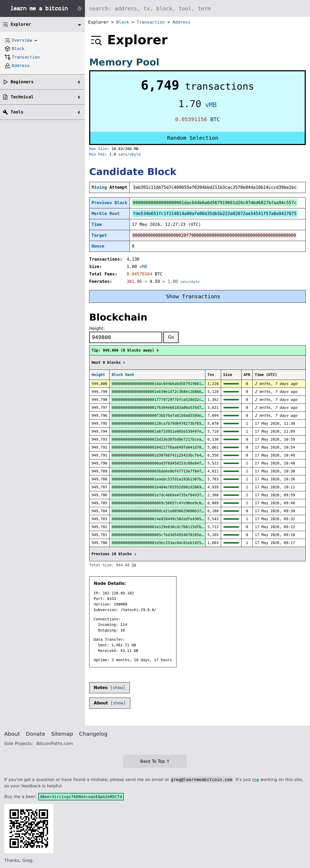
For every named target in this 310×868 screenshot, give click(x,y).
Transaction (151, 22)
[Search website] (197, 8)
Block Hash (123, 375)
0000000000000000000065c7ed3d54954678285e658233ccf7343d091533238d (183, 535)
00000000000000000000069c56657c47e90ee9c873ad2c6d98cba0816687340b (183, 503)
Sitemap (62, 734)
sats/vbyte (130, 154)
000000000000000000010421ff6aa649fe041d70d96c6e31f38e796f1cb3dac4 (183, 447)
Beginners (22, 82)
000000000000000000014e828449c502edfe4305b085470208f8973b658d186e (183, 519)
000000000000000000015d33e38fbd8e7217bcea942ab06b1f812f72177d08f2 (183, 439)
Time (97, 224)
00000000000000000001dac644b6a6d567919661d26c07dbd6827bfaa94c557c (183, 384)
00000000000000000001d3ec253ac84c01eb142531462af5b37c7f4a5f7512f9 (183, 543)
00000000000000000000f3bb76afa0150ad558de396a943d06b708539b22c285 (183, 415)
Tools (17, 112)
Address (181, 22)
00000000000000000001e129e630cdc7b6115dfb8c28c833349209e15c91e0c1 (183, 527)
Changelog (93, 734)
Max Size (98, 149)
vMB (211, 105)
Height (98, 375)
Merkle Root (106, 214)
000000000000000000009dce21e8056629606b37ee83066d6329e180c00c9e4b (183, 511)
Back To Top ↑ (155, 761)
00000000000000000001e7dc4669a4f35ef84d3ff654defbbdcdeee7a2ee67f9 (183, 495)
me (255, 780)
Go (171, 337)
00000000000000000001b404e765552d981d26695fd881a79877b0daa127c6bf (183, 487)
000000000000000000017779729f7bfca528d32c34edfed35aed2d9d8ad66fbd (183, 400)
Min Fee (97, 154)
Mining (99, 187)
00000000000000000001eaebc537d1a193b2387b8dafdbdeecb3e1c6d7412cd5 (183, 479)
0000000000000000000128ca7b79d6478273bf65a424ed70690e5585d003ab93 (183, 423)
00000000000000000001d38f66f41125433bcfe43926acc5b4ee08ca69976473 (183, 455)
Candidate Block (133, 172)
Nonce (98, 246)
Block (123, 22)
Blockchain (118, 317)
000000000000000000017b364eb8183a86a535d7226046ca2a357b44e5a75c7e (183, 407)
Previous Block (109, 203)
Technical (22, 97)
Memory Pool (124, 62)
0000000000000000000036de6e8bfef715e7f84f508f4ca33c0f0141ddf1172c (183, 471)
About (12, 734)
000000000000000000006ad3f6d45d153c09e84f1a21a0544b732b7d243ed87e (183, 463)
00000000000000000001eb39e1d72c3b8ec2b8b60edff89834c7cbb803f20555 (183, 392)
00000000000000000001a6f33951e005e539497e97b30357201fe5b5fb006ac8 (183, 431)
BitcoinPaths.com (55, 744)
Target (99, 235)
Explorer (21, 24)
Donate (36, 734)
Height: (97, 328)
